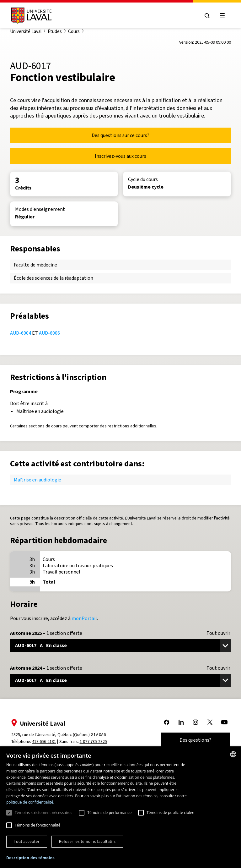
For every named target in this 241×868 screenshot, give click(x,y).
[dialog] (120, 807)
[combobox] (233, 754)
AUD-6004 (21, 333)
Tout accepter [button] (27, 841)
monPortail (84, 618)
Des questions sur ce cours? (120, 135)
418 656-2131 (44, 742)
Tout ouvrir (218, 633)
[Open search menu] (207, 16)
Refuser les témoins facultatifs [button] (87, 841)
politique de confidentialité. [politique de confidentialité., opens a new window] (30, 802)
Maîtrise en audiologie (37, 480)
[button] (30, 858)
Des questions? (195, 740)
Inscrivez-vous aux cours (120, 156)
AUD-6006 (49, 333)
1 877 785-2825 (93, 742)
